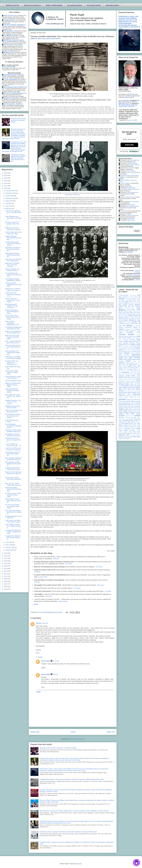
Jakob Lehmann (132, 215)
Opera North (123, 389)
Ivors (139, 363)
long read (128, 371)
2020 (6, 188)
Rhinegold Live (126, 403)
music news (130, 376)
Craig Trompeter (125, 183)
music (135, 374)
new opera (121, 379)
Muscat (131, 374)
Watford (138, 430)
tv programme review (128, 427)
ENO (120, 346)
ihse (139, 361)
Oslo (139, 391)
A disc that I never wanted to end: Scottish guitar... (13, 260)
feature (133, 348)
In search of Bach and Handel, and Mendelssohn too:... (12, 363)
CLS (124, 331)
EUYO (120, 348)
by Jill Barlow (131, 319)
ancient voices (136, 298)
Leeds (130, 366)
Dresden (121, 341)
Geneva (133, 353)
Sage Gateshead (136, 406)
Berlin (138, 308)
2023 (6, 181)
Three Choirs (132, 425)
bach (120, 301)
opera (138, 386)
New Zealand (133, 379)
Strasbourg (128, 417)
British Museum (136, 311)
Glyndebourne (136, 355)
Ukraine (136, 427)
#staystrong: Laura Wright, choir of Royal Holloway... (13, 358)
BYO (125, 322)
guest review (136, 359)
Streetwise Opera (136, 417)
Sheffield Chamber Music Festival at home (13, 407)
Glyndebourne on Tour (124, 356)
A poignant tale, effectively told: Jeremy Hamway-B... (13, 538)
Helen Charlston (135, 165)
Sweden (131, 419)
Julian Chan (128, 186)
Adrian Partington (132, 160)
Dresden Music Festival (131, 341)
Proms (129, 400)
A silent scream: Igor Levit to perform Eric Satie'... (13, 233)
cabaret (129, 322)
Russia (135, 405)
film (131, 350)
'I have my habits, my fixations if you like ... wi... (13, 445)
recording (138, 401)
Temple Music (126, 421)
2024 (6, 178)
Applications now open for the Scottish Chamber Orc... (13, 249)
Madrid (120, 373)
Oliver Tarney (131, 172)
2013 (6, 569)
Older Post (111, 732)
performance (136, 394)
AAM (139, 295)
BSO (134, 314)
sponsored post (130, 416)
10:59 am (45, 623)
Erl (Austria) (125, 346)
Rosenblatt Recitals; (124, 405)
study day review (123, 419)
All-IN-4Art (128, 298)
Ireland (128, 363)
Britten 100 (133, 313)
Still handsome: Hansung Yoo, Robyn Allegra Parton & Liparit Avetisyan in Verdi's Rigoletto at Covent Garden (74, 811)
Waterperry (132, 430)
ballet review (129, 301)
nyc (136, 384)
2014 (6, 566)
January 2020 (10, 550)
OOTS (135, 386)
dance (120, 340)
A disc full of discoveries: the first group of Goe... (13, 411)
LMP (134, 369)
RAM (136, 400)
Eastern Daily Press (74, 195)
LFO (139, 368)
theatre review (123, 425)
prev (139, 397)
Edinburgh (126, 343)
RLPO (135, 403)
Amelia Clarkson (131, 192)
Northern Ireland (124, 384)
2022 (6, 183)
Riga (132, 403)
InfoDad (138, 280)
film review (135, 350)
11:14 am (56, 661)
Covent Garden (126, 338)
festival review (127, 350)
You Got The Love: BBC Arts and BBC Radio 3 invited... (12, 506)
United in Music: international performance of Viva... (12, 323)
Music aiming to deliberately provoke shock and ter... (13, 459)
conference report (123, 336)
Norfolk (58, 39)
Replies (40, 657)
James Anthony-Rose (127, 197)
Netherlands (131, 378)
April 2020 (9, 542)
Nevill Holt (137, 378)
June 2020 (9, 206)
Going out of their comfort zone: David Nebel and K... (13, 347)
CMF (127, 331)
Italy (136, 363)
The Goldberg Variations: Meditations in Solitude (13, 280)
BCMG (120, 308)
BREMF (121, 311)
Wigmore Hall (124, 435)
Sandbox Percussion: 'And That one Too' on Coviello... (13, 402)
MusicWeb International (133, 275)
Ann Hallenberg (134, 202)
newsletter (121, 381)
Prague (131, 397)
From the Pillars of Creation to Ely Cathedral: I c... (13, 377)
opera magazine (135, 387)
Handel (128, 361)
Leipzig (120, 368)
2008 (6, 581)
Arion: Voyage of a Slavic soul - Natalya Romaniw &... (13, 526)
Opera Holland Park (124, 387)
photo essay (130, 396)
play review (137, 396)
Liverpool (129, 369)
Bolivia (129, 309)
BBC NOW (131, 306)
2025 (6, 176)
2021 (6, 186)
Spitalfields (122, 416)
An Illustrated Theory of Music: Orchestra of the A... (13, 440)
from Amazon (129, 252)
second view (137, 409)
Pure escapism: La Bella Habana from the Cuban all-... (13, 464)
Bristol (130, 311)
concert (138, 332)
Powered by (129, 151)
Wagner (121, 430)
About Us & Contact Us (32, 5)
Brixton (125, 314)
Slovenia (130, 411)
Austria (134, 300)
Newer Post (35, 732)
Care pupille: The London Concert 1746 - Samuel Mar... (13, 396)
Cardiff (132, 323)
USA (139, 427)
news (138, 379)
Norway (132, 384)
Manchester (126, 372)
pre (135, 397)
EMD (126, 345)
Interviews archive (112, 5)
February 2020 (10, 547)
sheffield (121, 411)
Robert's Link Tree (13, 5)
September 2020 (11, 198)
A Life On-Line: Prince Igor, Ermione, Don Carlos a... (13, 449)
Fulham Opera (136, 351)
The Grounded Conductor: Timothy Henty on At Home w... (13, 416)
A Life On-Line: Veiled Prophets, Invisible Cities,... (12, 372)
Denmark (132, 340)
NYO (139, 384)
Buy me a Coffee (132, 120)
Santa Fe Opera (133, 408)
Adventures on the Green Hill (131, 297)
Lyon (139, 371)
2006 (6, 587)
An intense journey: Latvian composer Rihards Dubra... (13, 495)
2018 (6, 556)
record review (130, 401)
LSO (136, 371)
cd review (37, 572)
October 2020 (10, 196)
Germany (138, 353)
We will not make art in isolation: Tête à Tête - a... (13, 224)
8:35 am (56, 674)
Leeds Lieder (136, 366)
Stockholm (121, 417)
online (131, 386)
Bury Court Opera (123, 316)
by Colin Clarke (133, 317)
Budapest (138, 314)
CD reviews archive (94, 5)
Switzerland (137, 419)
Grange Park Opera (125, 358)
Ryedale (121, 406)
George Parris (131, 188)
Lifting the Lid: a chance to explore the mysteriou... (13, 289)
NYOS (120, 386)
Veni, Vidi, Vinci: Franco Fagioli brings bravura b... (13, 484)
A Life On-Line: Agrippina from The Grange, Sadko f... (13, 212)
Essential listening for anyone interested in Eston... (12, 312)
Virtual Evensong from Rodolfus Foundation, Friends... (12, 391)
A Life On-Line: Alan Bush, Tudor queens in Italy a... (13, 521)
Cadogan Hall (136, 322)
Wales (126, 430)
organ (136, 391)
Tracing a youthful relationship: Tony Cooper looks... (13, 285)
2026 (6, 173)
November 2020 (10, 193)
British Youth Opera (124, 313)
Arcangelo (121, 300)
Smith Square (137, 411)
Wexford (125, 433)
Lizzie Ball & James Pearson (129, 189)
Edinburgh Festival (135, 343)
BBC (126, 306)
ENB (129, 345)
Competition (130, 332)
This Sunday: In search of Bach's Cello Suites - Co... (13, 454)
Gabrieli (121, 353)
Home (36, 604)
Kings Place (133, 365)
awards (138, 300)
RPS (132, 405)
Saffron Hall (127, 406)
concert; (138, 335)
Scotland (121, 409)
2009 (6, 579)
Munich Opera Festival (124, 374)
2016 (6, 561)
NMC (128, 381)
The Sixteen (125, 424)
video (138, 428)
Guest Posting (127, 359)
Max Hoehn (129, 168)
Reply (38, 653)
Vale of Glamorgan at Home (13, 381)
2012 (6, 571)
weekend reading (128, 432)
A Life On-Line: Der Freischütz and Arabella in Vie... (13, 294)
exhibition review (126, 348)
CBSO (136, 323)
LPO (132, 371)
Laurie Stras (124, 211)
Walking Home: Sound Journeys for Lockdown (13, 229)
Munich (138, 373)
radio (132, 400)
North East (122, 383)
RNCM (138, 403)
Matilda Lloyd (131, 220)
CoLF (139, 331)
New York (127, 379)
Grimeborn (137, 358)
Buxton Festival (133, 316)
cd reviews (137, 326)
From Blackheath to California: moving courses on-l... (11, 306)
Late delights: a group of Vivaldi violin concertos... (13, 435)
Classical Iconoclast (137, 271)
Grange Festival (135, 356)
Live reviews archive (75, 5)
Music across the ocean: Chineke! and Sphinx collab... (12, 337)
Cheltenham (128, 328)
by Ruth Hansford (128, 320)
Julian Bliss (131, 219)
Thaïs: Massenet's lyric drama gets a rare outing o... (13, 218)
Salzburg (121, 408)
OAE (123, 386)
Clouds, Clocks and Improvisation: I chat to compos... (13, 300)
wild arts (133, 435)
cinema (126, 329)
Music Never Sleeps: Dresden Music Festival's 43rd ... (13, 489)
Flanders (125, 351)
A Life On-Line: (133, 295)
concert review (126, 334)
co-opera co (133, 331)
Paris (129, 394)
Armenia (126, 300)
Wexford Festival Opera (134, 433)
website (120, 432)
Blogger (79, 864)
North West (130, 383)
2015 (6, 563)
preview (122, 399)
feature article (50, 39)
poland (120, 397)
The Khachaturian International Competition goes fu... (13, 426)
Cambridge (121, 323)
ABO (120, 297)
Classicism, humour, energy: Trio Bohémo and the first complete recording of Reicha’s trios (68, 832)
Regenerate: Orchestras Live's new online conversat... (12, 265)
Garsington (127, 353)
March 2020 (9, 545)
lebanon (120, 366)
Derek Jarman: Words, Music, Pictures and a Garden (12, 317)
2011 (6, 574)
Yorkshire (128, 438)
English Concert (135, 345)
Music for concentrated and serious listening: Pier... (13, 332)
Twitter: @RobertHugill (54, 5)
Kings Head (125, 365)
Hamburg (121, 361)
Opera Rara (131, 389)
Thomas (39, 623)
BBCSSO (138, 306)
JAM (120, 365)
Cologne (121, 332)
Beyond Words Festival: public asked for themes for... (13, 501)
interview (56, 559)
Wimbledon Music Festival (125, 437)
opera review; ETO (129, 391)
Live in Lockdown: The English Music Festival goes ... (13, 353)
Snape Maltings (123, 412)
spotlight (137, 416)
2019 (6, 553)
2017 (6, 558)
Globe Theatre (124, 355)
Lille (125, 369)
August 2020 (9, 201)
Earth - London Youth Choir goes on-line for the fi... (13, 342)
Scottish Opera (128, 409)
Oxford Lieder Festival (130, 393)
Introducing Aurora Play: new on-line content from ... (13, 479)
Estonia (131, 346)
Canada (127, 323)
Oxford (121, 393)
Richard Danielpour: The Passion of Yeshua (12, 270)
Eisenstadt (121, 345)
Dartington (126, 340)
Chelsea (121, 328)
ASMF (130, 300)
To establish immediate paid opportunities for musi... (13, 328)
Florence (130, 351)
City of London (132, 329)
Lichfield (121, 369)
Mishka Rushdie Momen (132, 206)
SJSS (125, 411)
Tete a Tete (134, 421)
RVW (139, 405)
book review (136, 309)
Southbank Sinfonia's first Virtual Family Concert (13, 469)
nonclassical (133, 381)
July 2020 (9, 204)
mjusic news (133, 373)
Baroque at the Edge (135, 303)
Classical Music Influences (126, 107)
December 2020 (10, 191)
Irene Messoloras (132, 163)
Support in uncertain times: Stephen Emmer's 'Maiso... (13, 385)
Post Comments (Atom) (77, 739)
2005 (6, 589)
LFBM (136, 368)
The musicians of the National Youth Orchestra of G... (13, 275)
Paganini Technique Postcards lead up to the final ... (13, 238)
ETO (135, 346)
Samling (126, 408)
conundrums (132, 336)
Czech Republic (136, 338)
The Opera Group (130, 422)
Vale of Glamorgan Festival (127, 429)
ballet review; (137, 301)
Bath (120, 305)
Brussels (130, 314)
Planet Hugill (46, 661)
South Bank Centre (133, 414)
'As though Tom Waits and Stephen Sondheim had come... (13, 532)
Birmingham (122, 309)
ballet (123, 301)
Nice (125, 381)
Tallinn (120, 421)
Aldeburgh (122, 298)
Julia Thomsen (131, 171)
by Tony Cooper (40, 39)
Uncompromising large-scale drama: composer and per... (13, 244)
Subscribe (129, 145)
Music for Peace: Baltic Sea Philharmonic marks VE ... (13, 474)
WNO (134, 437)
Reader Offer (122, 401)
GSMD (121, 359)
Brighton (126, 311)
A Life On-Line (123, 295)
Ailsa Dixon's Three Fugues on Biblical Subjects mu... (13, 431)
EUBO (138, 346)
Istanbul (132, 363)
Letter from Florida (128, 368)
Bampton (121, 303)
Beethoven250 (129, 308)
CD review (69, 564)
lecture (125, 366)
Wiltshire (138, 435)
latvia (139, 365)
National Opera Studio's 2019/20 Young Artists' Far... (12, 255)
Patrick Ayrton (131, 205)
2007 (6, 584)
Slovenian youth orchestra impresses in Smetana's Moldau (58, 748)
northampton (137, 383)
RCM (139, 400)
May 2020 (9, 209)
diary (138, 340)
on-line (127, 386)
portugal (126, 397)
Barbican (126, 303)
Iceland (134, 361)
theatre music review (135, 424)
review (120, 403)
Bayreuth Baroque (128, 305)
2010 (6, 576)
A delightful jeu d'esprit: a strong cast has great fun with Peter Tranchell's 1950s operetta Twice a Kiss (72, 779)
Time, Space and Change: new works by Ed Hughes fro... (13, 512)
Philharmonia (122, 396)
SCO (139, 408)
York (124, 438)
